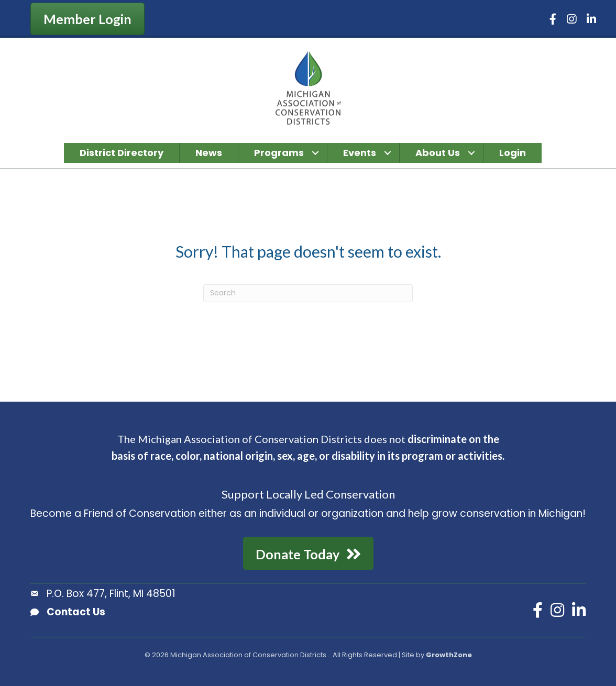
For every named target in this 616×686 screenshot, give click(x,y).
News (209, 153)
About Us (438, 153)
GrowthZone (449, 655)
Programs (279, 153)
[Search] (308, 293)
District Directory (122, 153)
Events (360, 153)
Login (513, 153)
